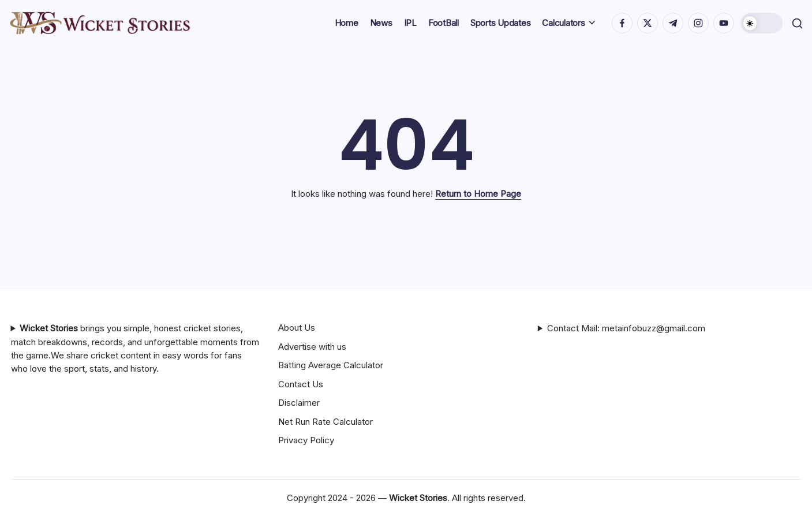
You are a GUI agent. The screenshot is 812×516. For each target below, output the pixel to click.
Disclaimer (299, 403)
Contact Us (301, 384)
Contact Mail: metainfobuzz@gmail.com (626, 328)
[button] (759, 23)
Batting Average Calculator (331, 365)
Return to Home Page (478, 194)
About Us (297, 328)
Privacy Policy (306, 440)
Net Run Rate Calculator (325, 422)
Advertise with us (312, 347)
